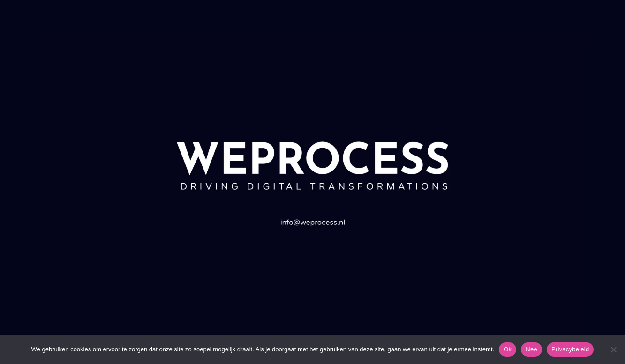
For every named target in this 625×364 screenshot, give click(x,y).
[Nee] (613, 349)
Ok (508, 349)
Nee (531, 349)
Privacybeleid (570, 349)
